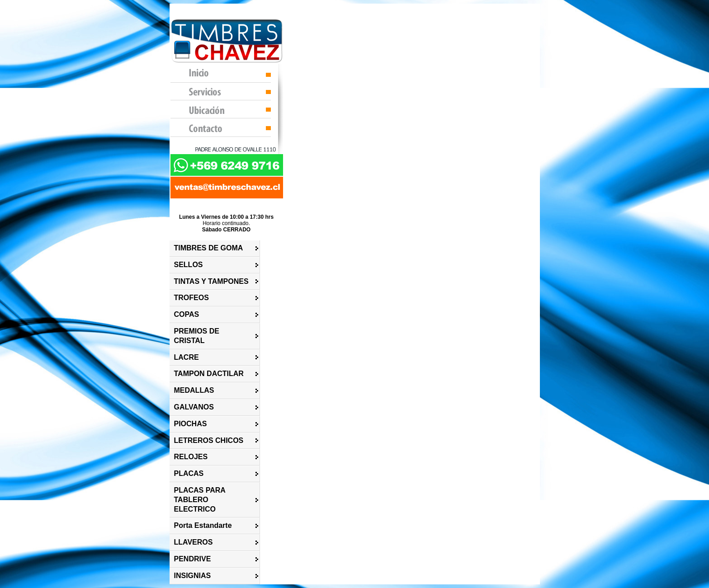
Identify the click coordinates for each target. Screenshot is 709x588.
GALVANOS (194, 407)
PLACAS (189, 473)
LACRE (187, 357)
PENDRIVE (193, 559)
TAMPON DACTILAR (209, 374)
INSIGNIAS (193, 576)
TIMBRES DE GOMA (209, 248)
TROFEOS (191, 298)
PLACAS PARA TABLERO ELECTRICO (200, 500)
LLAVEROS (194, 542)
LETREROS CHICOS (209, 440)
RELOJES (191, 457)
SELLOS (189, 265)
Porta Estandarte (203, 525)
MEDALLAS (194, 390)
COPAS (187, 314)
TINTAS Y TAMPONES (211, 281)
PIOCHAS (191, 424)
